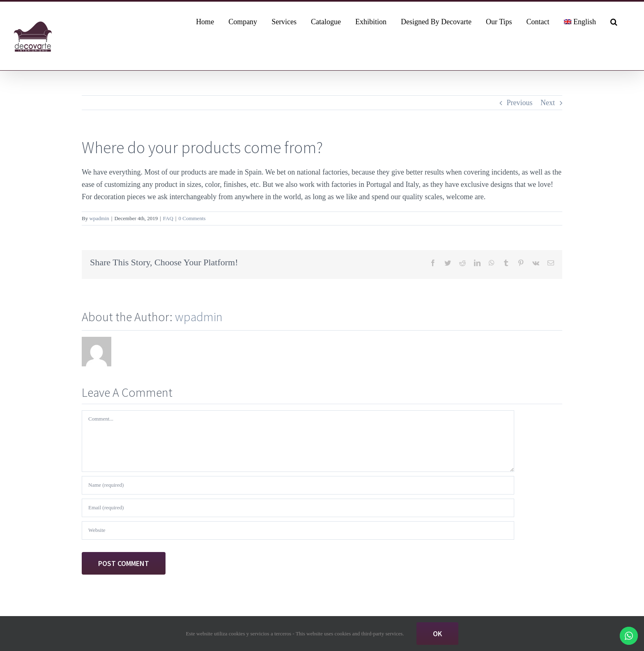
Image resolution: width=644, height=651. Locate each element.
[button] (614, 21)
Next (548, 103)
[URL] (298, 530)
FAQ (168, 218)
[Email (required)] (298, 508)
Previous (520, 103)
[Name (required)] (298, 485)
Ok (437, 634)
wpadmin (99, 218)
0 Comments (192, 218)
